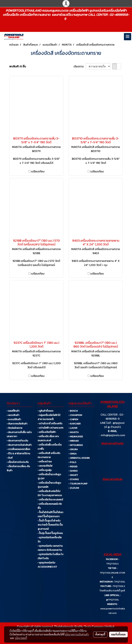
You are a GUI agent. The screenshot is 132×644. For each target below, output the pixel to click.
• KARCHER (75, 424)
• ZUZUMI (74, 488)
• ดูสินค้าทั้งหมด (45, 411)
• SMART (73, 475)
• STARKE (74, 479)
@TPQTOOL (112, 600)
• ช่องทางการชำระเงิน (17, 441)
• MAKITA (74, 432)
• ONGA (73, 454)
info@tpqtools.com (113, 435)
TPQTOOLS (112, 564)
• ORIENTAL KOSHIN (79, 458)
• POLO (72, 462)
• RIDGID (73, 467)
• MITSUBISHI (76, 445)
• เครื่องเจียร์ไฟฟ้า (47, 432)
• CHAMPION (75, 415)
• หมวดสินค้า (13, 415)
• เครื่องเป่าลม (45, 462)
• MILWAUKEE (76, 437)
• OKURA (73, 449)
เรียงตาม (80, 66)
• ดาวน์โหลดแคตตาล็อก (18, 449)
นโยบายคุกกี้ (21, 638)
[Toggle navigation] (128, 37)
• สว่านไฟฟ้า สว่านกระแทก (50, 428)
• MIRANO (74, 441)
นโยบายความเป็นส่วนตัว (77, 634)
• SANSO (73, 471)
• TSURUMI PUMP (78, 484)
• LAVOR (73, 428)
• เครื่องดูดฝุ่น (45, 470)
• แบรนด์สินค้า (14, 419)
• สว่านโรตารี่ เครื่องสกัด (50, 424)
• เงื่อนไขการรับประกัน (18, 462)
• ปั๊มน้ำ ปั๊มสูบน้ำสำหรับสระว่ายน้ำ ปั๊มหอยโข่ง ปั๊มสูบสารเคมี (50, 525)
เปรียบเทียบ (38, 171)
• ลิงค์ (10, 458)
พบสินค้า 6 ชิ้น (18, 66)
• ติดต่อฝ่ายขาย (15, 428)
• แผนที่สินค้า (13, 411)
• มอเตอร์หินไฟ (45, 466)
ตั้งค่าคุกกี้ (100, 634)
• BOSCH (73, 411)
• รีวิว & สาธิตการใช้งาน (18, 454)
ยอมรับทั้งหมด (118, 634)
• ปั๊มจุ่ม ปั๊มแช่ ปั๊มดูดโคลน (50, 533)
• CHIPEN (73, 419)
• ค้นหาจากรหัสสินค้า (17, 424)
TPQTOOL (120, 582)
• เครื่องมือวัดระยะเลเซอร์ (50, 500)
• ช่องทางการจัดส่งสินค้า (19, 445)
